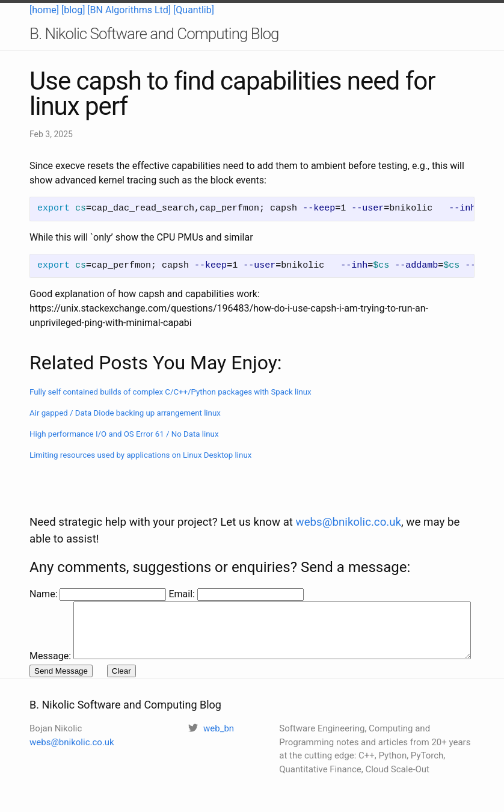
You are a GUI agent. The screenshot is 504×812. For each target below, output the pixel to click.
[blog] (73, 10)
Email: (183, 569)
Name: (45, 569)
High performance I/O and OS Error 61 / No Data (124, 434)
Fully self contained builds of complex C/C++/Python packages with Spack (171, 392)
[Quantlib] (194, 10)
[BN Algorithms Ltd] (129, 10)
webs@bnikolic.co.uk (349, 497)
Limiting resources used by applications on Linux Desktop (140, 455)
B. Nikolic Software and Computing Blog (154, 34)
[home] (44, 10)
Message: (50, 583)
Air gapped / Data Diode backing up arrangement (125, 413)
